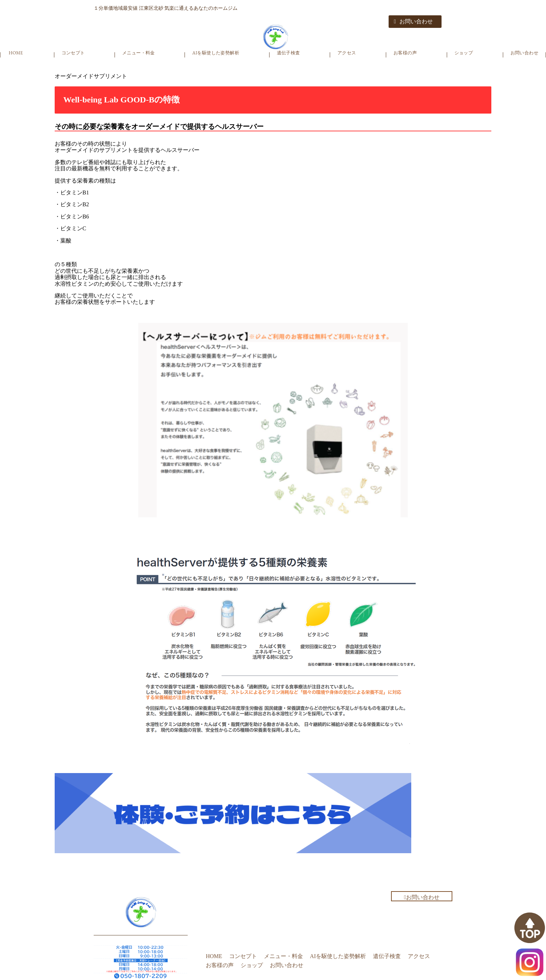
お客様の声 (405, 53)
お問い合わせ (413, 21)
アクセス (347, 53)
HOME (16, 53)
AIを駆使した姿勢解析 (216, 53)
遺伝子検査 (288, 53)
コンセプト (73, 53)
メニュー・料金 (139, 53)
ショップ (464, 53)
